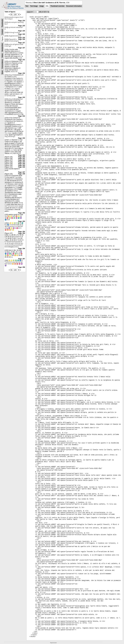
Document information (74, 6)
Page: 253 (22, 221)
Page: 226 (22, 34)
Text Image (34, 6)
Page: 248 (22, 174)
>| (48, 12)
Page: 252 (22, 213)
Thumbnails (2, 23)
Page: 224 (22, 21)
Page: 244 (22, 164)
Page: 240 (22, 157)
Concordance (2, 64)
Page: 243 (22, 162)
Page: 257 (22, 259)
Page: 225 (22, 26)
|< (31, 12)
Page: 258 (22, 267)
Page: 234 (22, 155)
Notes (2, 55)
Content (2, 32)
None (2, 72)
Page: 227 (22, 43)
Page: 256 (22, 249)
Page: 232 (22, 73)
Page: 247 (22, 172)
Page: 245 (22, 165)
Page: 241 (22, 159)
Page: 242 (22, 160)
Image (42, 6)
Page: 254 (22, 232)
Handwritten (2, 47)
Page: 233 (22, 97)
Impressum (53, 643)
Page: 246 (22, 167)
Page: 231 (22, 60)
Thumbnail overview (57, 6)
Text (27, 6)
